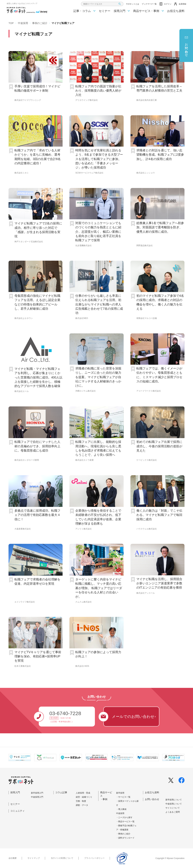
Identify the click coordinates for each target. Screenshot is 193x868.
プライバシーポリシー (94, 858)
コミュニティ (18, 811)
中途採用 (120, 813)
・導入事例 (121, 809)
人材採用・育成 (83, 793)
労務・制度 (81, 801)
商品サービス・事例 (148, 11)
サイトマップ (34, 858)
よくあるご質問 (173, 812)
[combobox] (102, 4)
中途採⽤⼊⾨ (37, 797)
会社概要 (13, 858)
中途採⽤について (174, 804)
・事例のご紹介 (123, 834)
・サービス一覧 (123, 797)
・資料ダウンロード (125, 838)
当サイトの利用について (62, 858)
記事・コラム (84, 11)
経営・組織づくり (84, 797)
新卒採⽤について (174, 800)
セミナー (105, 11)
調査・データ (82, 805)
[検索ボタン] (120, 4)
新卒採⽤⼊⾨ (37, 793)
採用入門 (122, 11)
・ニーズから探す (124, 817)
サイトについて (173, 808)
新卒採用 (120, 793)
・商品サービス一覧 (125, 822)
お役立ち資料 (176, 11)
